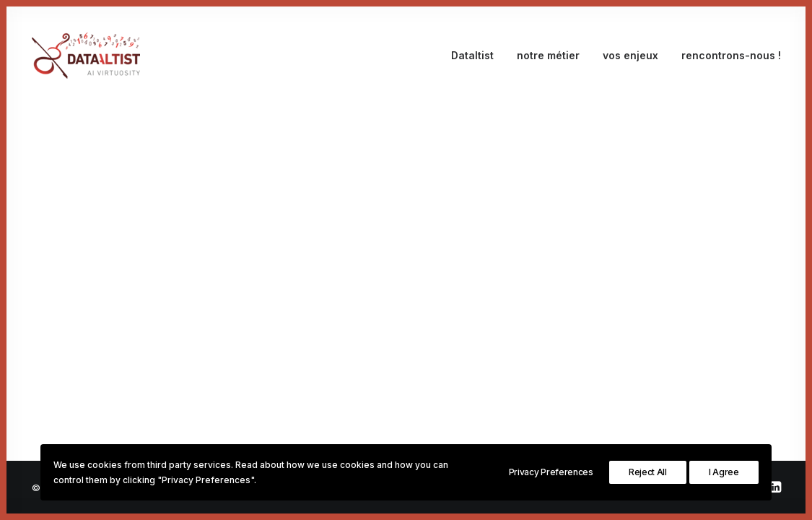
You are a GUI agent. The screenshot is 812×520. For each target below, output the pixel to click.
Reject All (648, 472)
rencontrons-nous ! (731, 55)
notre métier (548, 55)
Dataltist (472, 55)
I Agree (724, 472)
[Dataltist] (86, 56)
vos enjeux (630, 55)
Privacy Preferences (551, 472)
